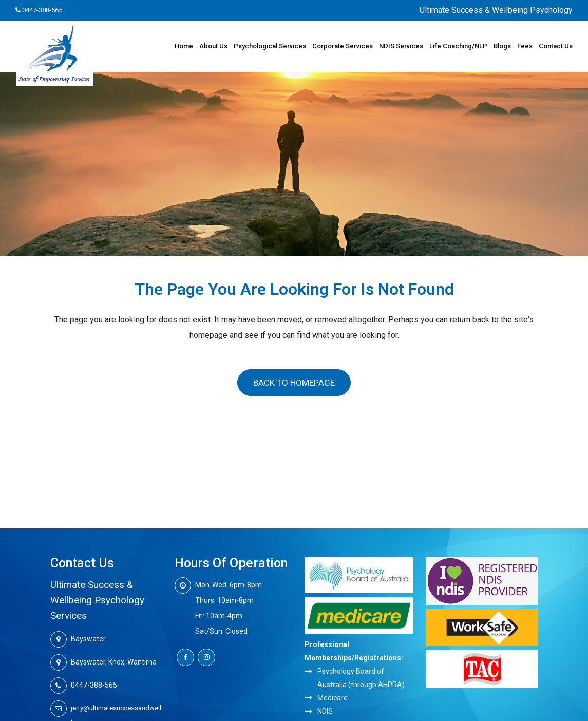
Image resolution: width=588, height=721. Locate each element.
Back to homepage (294, 383)
